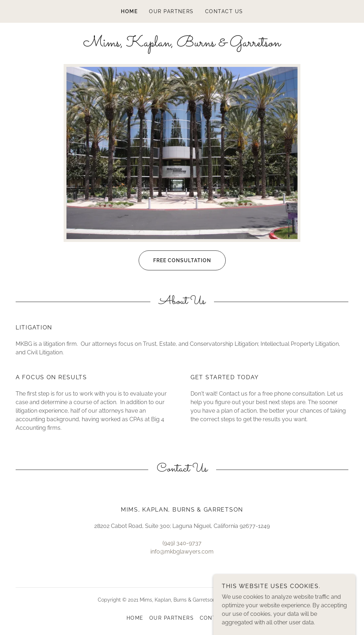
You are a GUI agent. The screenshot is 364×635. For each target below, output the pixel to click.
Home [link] (129, 11)
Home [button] (135, 618)
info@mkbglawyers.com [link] (182, 552)
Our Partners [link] (171, 11)
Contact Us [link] (224, 11)
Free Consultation (175, 260)
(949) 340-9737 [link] (182, 543)
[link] (182, 44)
